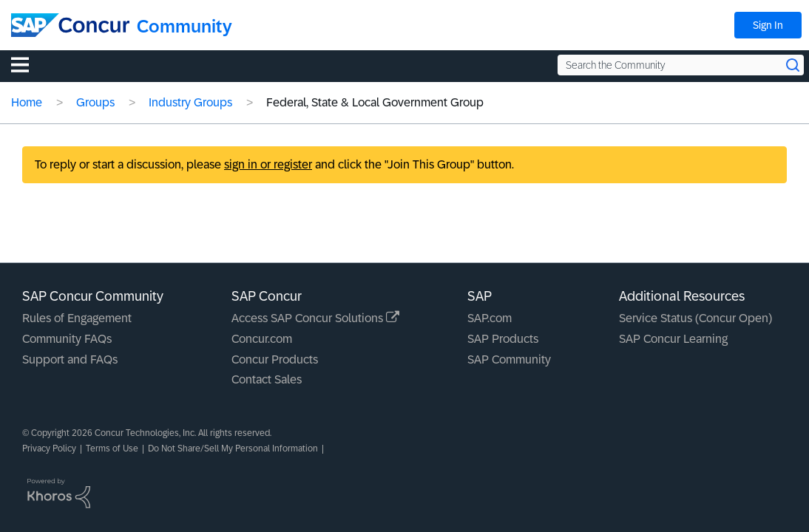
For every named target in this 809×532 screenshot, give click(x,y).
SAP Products (503, 339)
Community (185, 26)
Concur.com (262, 339)
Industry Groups (190, 102)
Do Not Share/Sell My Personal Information (233, 449)
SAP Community (509, 359)
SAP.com (490, 318)
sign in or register (268, 164)
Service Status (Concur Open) (695, 318)
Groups (95, 102)
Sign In (768, 25)
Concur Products (275, 359)
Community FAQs (67, 339)
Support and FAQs (70, 359)
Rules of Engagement (77, 318)
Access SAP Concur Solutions (315, 318)
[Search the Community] (681, 65)
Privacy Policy (49, 449)
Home (27, 102)
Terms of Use (112, 449)
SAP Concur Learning (673, 339)
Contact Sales (267, 379)
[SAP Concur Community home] (70, 25)
